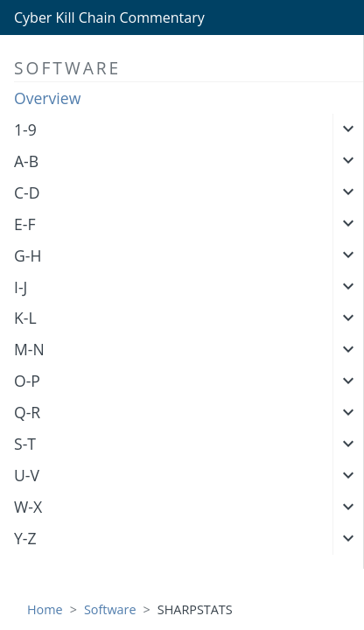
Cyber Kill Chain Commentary (109, 17)
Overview (47, 98)
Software (110, 609)
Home (45, 609)
